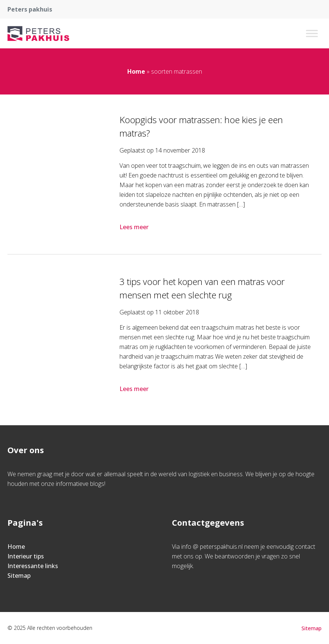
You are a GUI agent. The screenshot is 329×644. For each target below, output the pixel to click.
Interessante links (33, 566)
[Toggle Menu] (312, 33)
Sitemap (19, 576)
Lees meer (135, 227)
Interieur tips (26, 556)
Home (136, 71)
